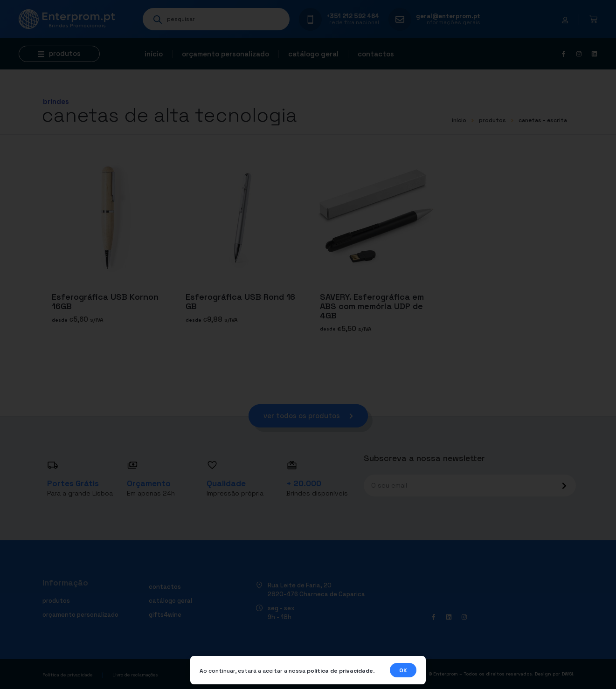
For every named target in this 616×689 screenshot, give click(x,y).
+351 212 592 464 (353, 16)
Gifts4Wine (165, 615)
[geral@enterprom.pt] (400, 19)
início (459, 120)
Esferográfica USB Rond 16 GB (240, 301)
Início (154, 54)
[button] (59, 54)
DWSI (567, 674)
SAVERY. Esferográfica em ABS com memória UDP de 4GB (372, 306)
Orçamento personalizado (225, 54)
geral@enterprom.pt (448, 16)
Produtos (492, 120)
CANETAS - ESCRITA (543, 120)
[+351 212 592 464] (310, 19)
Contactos (376, 54)
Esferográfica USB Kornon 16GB (105, 301)
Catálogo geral (313, 54)
